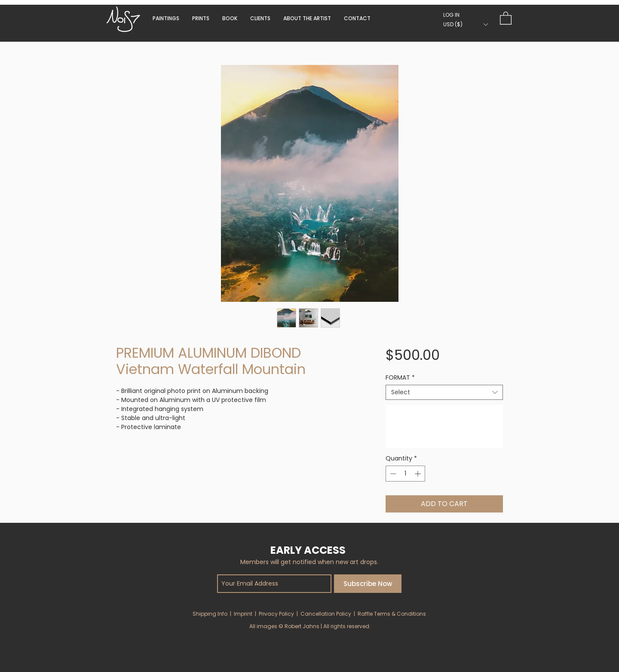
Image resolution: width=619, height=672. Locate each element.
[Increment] (418, 474)
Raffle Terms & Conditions (392, 614)
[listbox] (465, 24)
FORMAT (400, 378)
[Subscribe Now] (368, 584)
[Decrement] (392, 474)
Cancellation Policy (326, 614)
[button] (230, 18)
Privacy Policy (276, 614)
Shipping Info (210, 614)
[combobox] (444, 392)
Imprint (243, 614)
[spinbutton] (405, 474)
